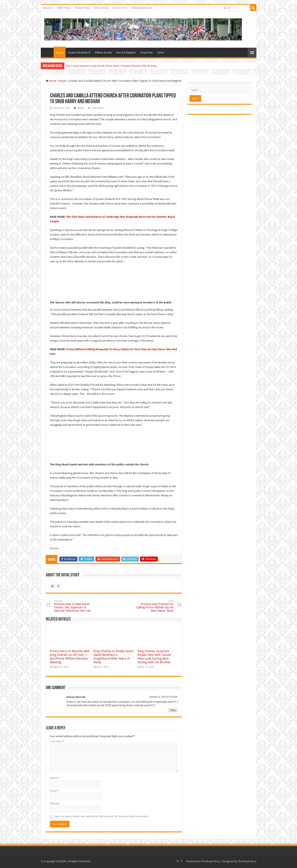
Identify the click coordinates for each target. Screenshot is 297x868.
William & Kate (103, 53)
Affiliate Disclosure (142, 8)
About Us (48, 8)
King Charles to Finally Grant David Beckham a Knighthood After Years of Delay (113, 657)
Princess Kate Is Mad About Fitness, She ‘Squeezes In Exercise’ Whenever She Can (75, 606)
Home (48, 52)
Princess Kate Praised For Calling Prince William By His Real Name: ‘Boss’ (153, 606)
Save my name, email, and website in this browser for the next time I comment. (101, 816)
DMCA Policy (64, 8)
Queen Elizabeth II (79, 53)
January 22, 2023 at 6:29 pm (164, 697)
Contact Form (120, 8)
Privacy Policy (82, 8)
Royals (60, 53)
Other (161, 53)
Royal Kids (147, 53)
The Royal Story (210, 861)
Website (55, 804)
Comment (57, 741)
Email (54, 791)
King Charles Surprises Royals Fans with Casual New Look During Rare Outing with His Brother (154, 657)
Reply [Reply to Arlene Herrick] (173, 710)
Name (55, 778)
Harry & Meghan (126, 53)
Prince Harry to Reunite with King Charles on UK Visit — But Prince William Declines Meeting (70, 657)
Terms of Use (101, 8)
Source (54, 548)
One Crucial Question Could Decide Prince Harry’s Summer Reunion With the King (111, 66)
